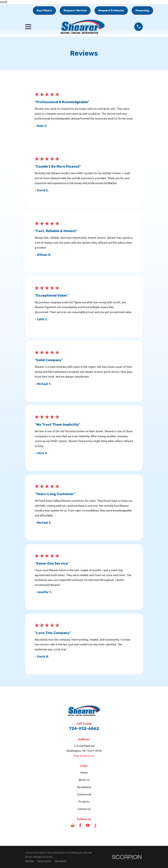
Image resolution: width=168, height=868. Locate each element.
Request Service (75, 10)
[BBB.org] (95, 825)
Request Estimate (111, 10)
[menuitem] (30, 861)
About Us (84, 780)
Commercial (84, 794)
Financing (142, 10)
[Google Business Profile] (73, 825)
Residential (84, 787)
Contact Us (84, 809)
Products (84, 802)
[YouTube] (88, 825)
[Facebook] (80, 825)
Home (84, 772)
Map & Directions (84, 756)
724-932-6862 (84, 728)
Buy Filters (44, 10)
